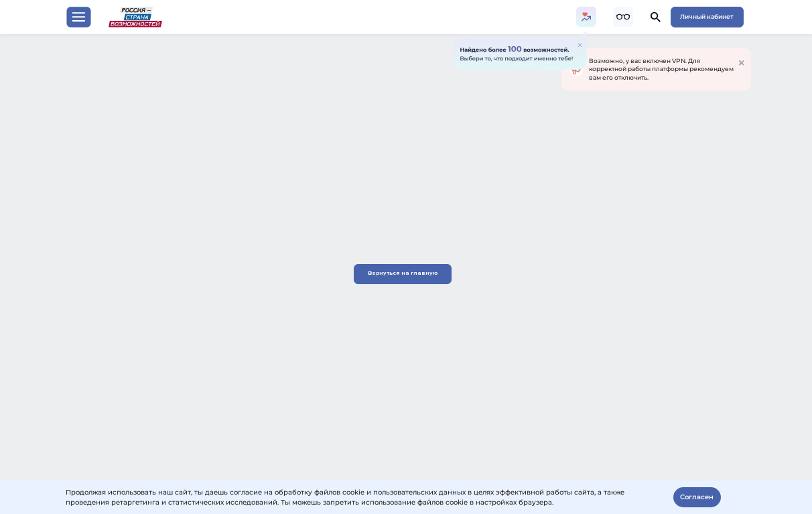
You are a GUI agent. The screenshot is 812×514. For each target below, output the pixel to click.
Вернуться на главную (406, 273)
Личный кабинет (707, 16)
